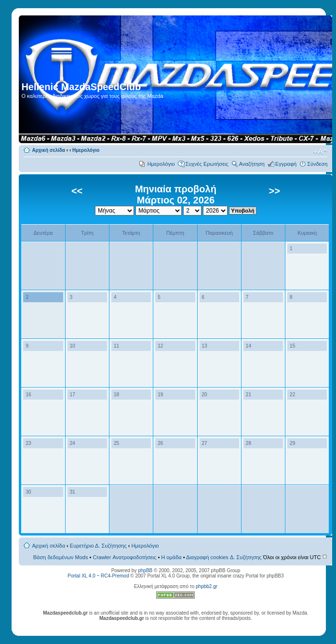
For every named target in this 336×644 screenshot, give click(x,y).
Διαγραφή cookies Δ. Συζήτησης (224, 557)
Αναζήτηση (252, 164)
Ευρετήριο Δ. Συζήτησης (98, 546)
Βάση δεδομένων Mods (61, 557)
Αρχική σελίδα (48, 150)
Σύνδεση (317, 164)
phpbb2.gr (207, 586)
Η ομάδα (171, 557)
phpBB (145, 570)
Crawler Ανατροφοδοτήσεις (124, 557)
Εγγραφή (286, 164)
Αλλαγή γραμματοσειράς (320, 152)
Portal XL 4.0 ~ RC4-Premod (98, 576)
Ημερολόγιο (86, 150)
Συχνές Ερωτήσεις (207, 164)
